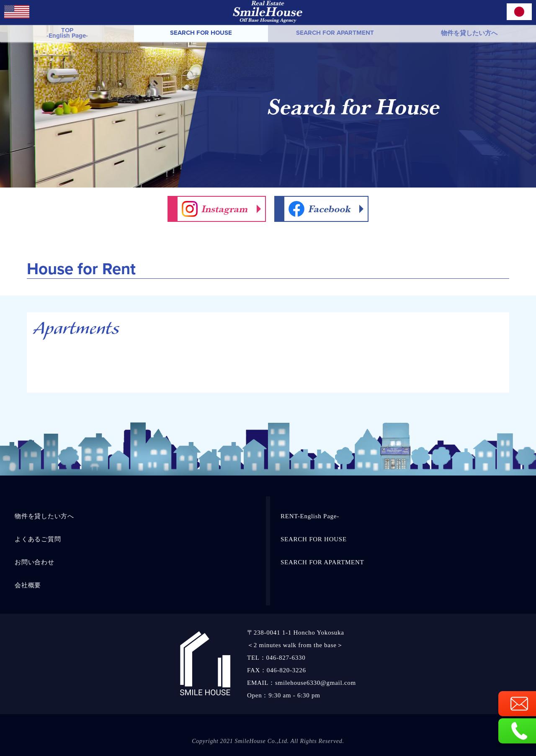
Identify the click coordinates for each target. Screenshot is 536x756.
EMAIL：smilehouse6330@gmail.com (301, 683)
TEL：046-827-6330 (276, 658)
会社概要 (28, 585)
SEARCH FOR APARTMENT (335, 33)
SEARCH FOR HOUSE (201, 33)
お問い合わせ (35, 562)
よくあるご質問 (38, 539)
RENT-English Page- (310, 516)
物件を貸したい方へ (469, 33)
